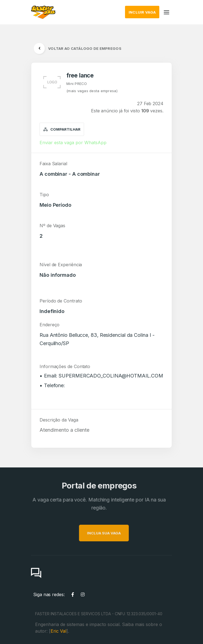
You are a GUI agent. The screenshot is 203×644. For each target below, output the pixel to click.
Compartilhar (62, 129)
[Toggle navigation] (166, 12)
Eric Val (58, 631)
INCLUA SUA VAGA (113, 533)
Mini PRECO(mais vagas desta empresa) (92, 87)
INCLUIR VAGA (142, 12)
